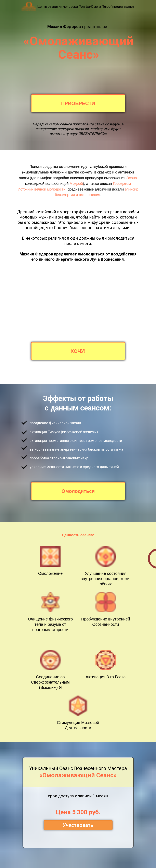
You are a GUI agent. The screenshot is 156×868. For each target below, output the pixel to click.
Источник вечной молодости (42, 189)
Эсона (132, 178)
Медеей (76, 184)
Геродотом (122, 184)
